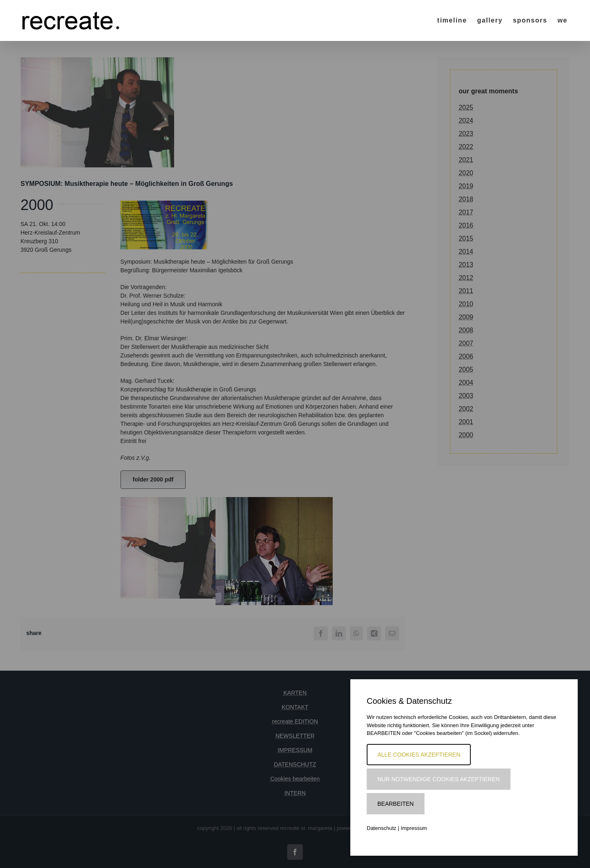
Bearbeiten (396, 804)
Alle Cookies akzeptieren (419, 755)
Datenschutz (381, 828)
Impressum (414, 828)
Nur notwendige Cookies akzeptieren (439, 779)
